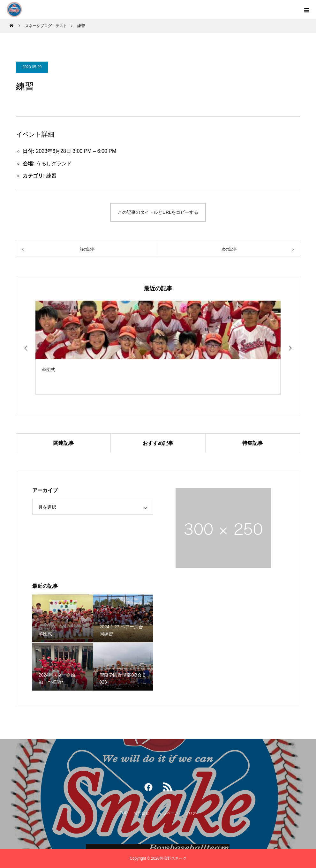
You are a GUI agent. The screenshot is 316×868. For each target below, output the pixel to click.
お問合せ (141, 813)
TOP (124, 813)
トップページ (167, 813)
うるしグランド (54, 164)
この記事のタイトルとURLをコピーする (158, 212)
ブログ (191, 813)
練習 (51, 176)
